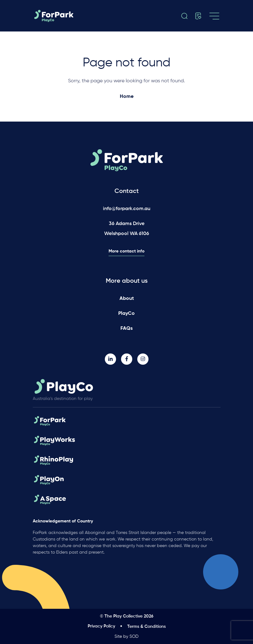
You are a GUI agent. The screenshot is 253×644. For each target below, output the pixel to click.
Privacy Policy (101, 626)
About (127, 299)
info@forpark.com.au (127, 209)
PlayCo (126, 314)
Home (127, 97)
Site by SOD (126, 637)
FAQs (126, 329)
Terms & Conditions (146, 627)
